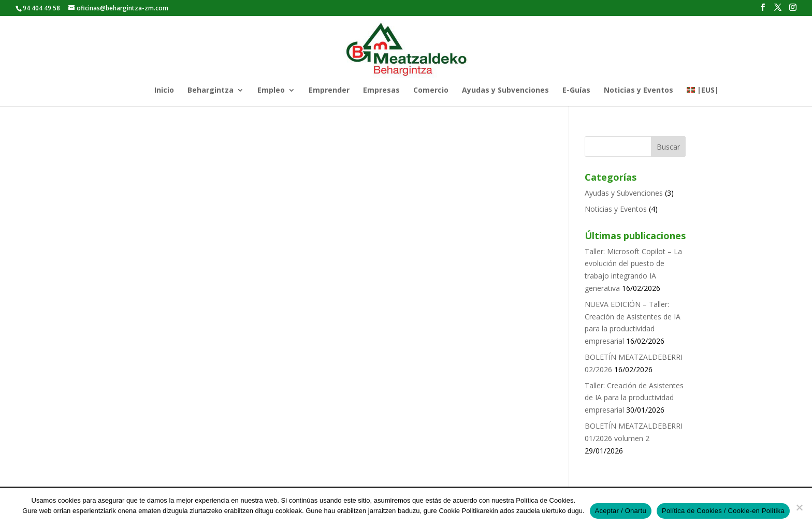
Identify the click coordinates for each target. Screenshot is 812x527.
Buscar (668, 147)
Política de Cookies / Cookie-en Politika (723, 511)
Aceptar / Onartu (621, 511)
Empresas (381, 91)
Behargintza (211, 91)
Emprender (329, 91)
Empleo (271, 91)
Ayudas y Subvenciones (505, 91)
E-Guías (576, 91)
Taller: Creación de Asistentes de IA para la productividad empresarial (634, 398)
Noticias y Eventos (639, 91)
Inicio (164, 91)
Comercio (431, 91)
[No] (799, 507)
